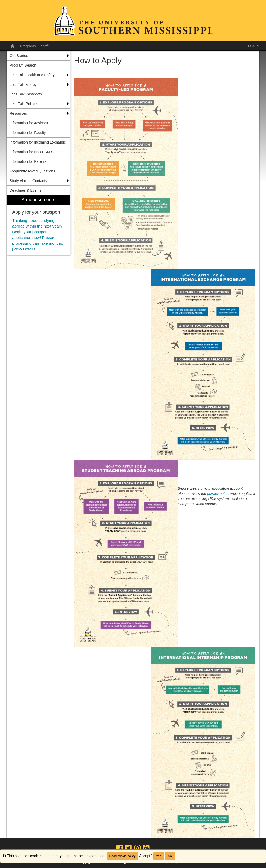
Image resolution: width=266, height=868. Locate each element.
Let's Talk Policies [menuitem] (24, 104)
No (170, 856)
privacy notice (218, 494)
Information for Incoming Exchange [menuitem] (38, 142)
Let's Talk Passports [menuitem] (26, 94)
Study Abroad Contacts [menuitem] (28, 181)
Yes (159, 856)
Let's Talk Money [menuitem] (23, 85)
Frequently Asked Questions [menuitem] (32, 171)
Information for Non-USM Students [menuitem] (38, 152)
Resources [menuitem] (18, 113)
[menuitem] (38, 225)
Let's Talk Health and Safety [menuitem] (32, 75)
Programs (28, 46)
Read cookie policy (122, 856)
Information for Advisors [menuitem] (29, 123)
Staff (45, 46)
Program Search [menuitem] (23, 65)
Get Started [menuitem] (19, 56)
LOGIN (254, 46)
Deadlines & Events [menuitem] (25, 190)
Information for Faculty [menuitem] (28, 133)
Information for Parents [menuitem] (28, 161)
